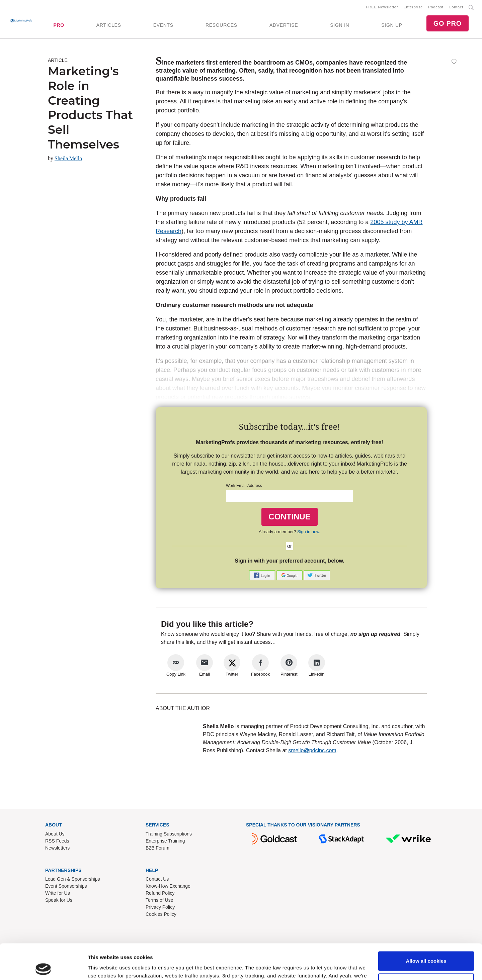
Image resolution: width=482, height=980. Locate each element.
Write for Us (58, 893)
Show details (103, 967)
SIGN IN (340, 25)
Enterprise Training (165, 841)
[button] (263, 575)
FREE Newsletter (382, 7)
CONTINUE (289, 517)
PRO (59, 25)
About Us (55, 834)
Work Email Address (244, 486)
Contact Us (157, 879)
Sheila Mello (68, 158)
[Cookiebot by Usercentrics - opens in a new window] (43, 967)
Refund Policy (160, 893)
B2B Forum (157, 848)
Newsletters (57, 848)
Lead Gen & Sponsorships (72, 879)
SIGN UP (392, 25)
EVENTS (163, 25)
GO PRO (448, 23)
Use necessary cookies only (426, 947)
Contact (456, 7)
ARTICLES (109, 25)
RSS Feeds (57, 841)
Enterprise (413, 7)
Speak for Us (59, 900)
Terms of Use (159, 900)
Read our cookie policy (280, 948)
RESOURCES (221, 25)
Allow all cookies (426, 926)
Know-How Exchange (168, 886)
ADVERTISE (284, 25)
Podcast (436, 7)
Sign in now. (309, 532)
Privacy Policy (160, 907)
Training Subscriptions (169, 834)
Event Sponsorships (66, 886)
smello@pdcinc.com (312, 750)
